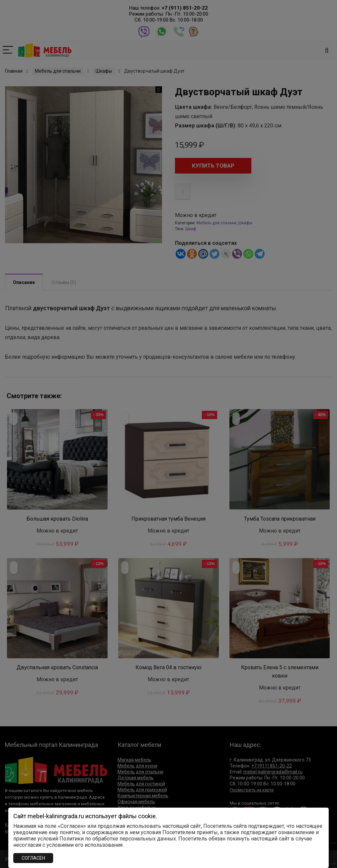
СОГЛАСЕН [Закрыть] (33, 858)
